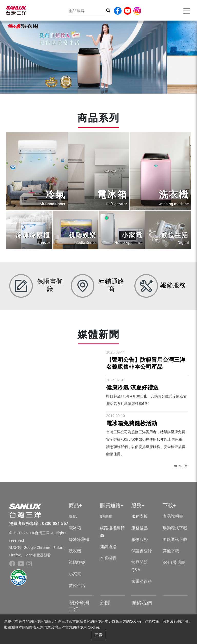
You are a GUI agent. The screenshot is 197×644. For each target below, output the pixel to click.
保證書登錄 (142, 551)
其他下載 (171, 551)
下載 (168, 505)
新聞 (105, 603)
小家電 (75, 574)
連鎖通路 (108, 547)
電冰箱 (75, 528)
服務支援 (140, 516)
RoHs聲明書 (174, 562)
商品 (74, 505)
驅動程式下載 (175, 528)
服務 (136, 505)
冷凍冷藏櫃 (79, 539)
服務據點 (140, 528)
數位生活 (77, 585)
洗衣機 (75, 551)
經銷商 (106, 516)
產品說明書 (173, 516)
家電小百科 (142, 581)
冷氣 (73, 516)
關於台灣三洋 (79, 606)
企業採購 (108, 558)
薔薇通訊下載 (175, 539)
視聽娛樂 (77, 562)
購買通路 (110, 505)
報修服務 (140, 539)
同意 (98, 635)
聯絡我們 (142, 603)
